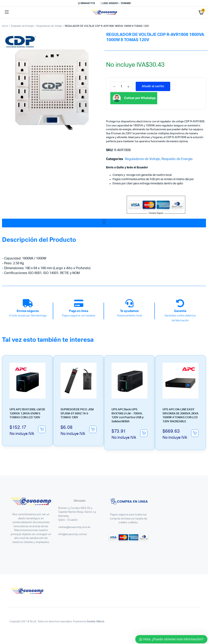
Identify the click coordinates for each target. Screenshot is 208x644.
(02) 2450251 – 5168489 (115, 3)
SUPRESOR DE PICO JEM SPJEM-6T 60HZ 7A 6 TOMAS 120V (77, 413)
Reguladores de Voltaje (49, 26)
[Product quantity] (121, 86)
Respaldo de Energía (22, 26)
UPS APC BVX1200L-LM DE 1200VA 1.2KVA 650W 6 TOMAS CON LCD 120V (27, 413)
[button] (104, 222)
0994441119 (86, 3)
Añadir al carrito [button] (42, 429)
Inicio (5, 26)
